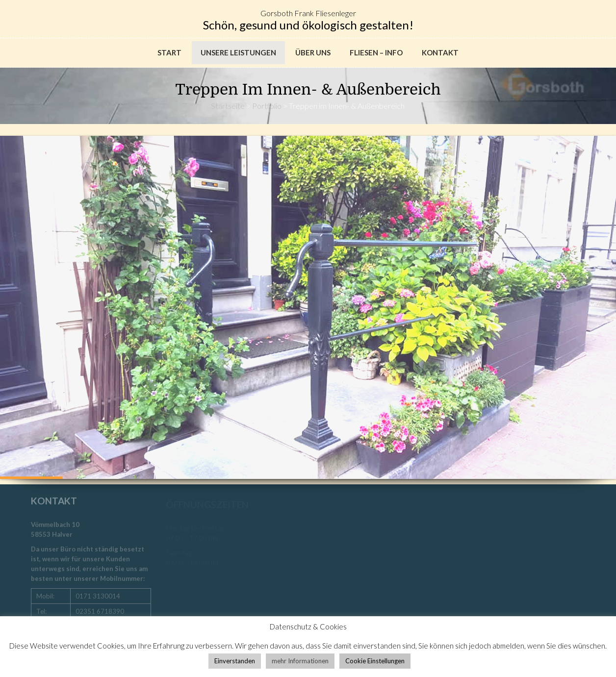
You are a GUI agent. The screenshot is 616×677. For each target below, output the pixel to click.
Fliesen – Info (376, 52)
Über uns (313, 52)
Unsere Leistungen (238, 52)
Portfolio (267, 106)
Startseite (228, 106)
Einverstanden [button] (235, 661)
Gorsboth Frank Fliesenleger (308, 13)
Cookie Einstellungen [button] (375, 661)
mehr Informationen (300, 661)
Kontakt (440, 52)
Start (169, 52)
